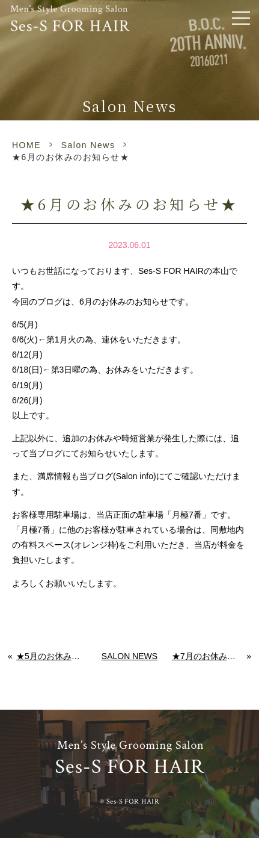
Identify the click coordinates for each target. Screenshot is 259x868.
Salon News (88, 145)
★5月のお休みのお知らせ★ (52, 656)
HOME (26, 145)
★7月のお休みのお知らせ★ (209, 656)
